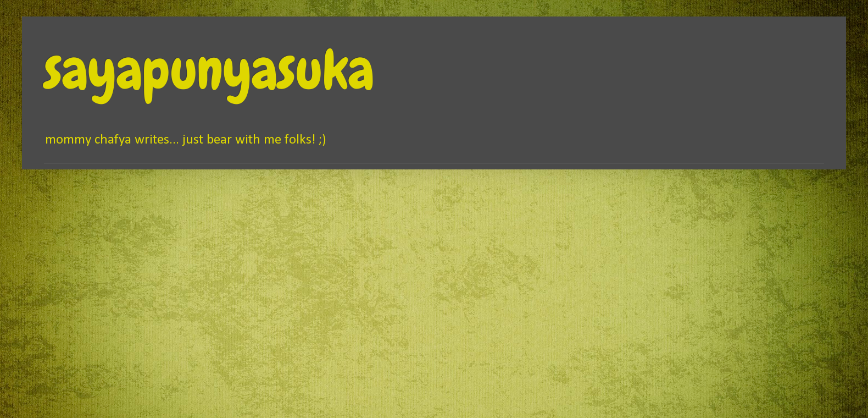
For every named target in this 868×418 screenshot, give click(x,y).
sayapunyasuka (209, 70)
